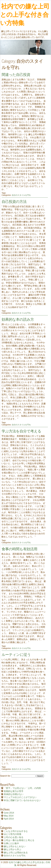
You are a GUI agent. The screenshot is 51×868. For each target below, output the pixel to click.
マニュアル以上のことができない (20, 797)
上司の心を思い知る (14, 837)
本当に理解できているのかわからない (22, 800)
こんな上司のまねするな (16, 831)
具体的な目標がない (14, 794)
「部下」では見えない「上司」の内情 (22, 788)
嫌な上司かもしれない (15, 846)
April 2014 (9, 819)
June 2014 (9, 813)
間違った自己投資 (16, 74)
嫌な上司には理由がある (16, 853)
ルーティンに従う (16, 654)
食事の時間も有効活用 (19, 549)
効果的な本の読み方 (18, 319)
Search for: (5, 776)
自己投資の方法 (14, 201)
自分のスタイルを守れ (21, 195)
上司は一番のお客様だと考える (19, 840)
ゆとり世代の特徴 (13, 834)
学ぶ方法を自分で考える (21, 431)
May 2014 (9, 816)
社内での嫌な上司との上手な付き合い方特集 (25, 14)
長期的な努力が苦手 (14, 791)
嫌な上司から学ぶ (13, 849)
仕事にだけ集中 (11, 843)
